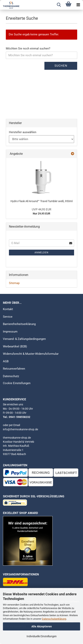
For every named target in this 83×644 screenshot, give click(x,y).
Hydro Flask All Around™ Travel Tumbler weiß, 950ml (41, 201)
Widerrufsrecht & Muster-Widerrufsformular (31, 354)
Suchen (61, 66)
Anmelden (41, 253)
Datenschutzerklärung (54, 619)
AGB (6, 361)
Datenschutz (11, 376)
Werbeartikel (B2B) (15, 346)
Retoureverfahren (14, 369)
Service (8, 317)
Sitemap (14, 283)
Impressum (10, 332)
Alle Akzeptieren (42, 626)
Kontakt (8, 309)
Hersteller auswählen (23, 132)
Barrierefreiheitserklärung (19, 324)
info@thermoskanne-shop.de (20, 429)
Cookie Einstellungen (17, 383)
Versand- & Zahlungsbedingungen (24, 339)
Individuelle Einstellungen (42, 636)
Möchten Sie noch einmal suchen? (28, 48)
